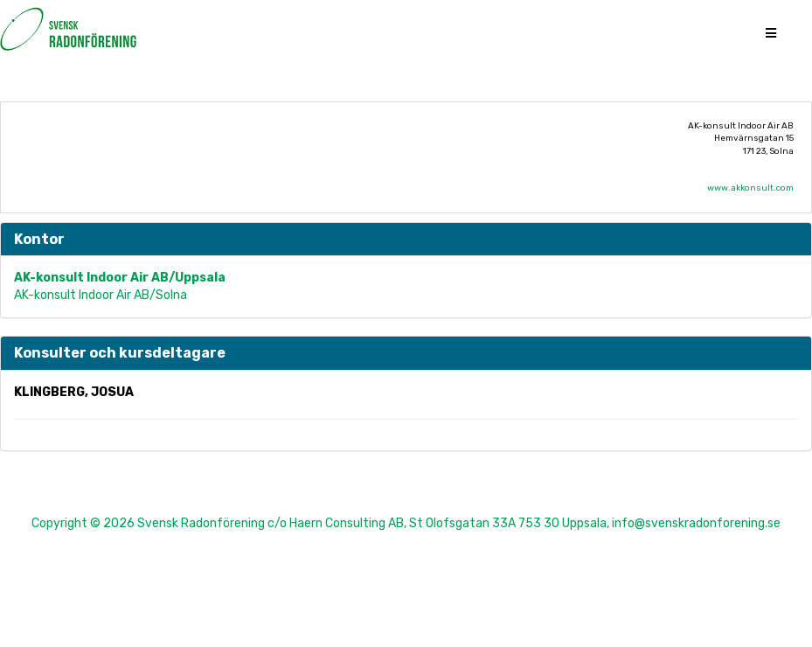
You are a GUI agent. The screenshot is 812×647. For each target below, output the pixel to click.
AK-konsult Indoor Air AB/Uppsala (120, 278)
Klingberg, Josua (74, 392)
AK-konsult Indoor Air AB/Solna (101, 295)
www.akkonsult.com (750, 188)
